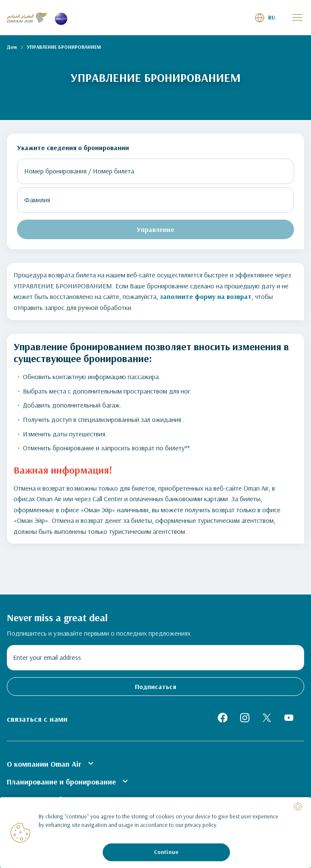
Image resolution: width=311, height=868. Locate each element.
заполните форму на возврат (206, 296)
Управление (155, 229)
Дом (12, 47)
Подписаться (155, 687)
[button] (265, 18)
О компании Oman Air (51, 763)
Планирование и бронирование (69, 781)
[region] (155, 833)
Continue (166, 852)
